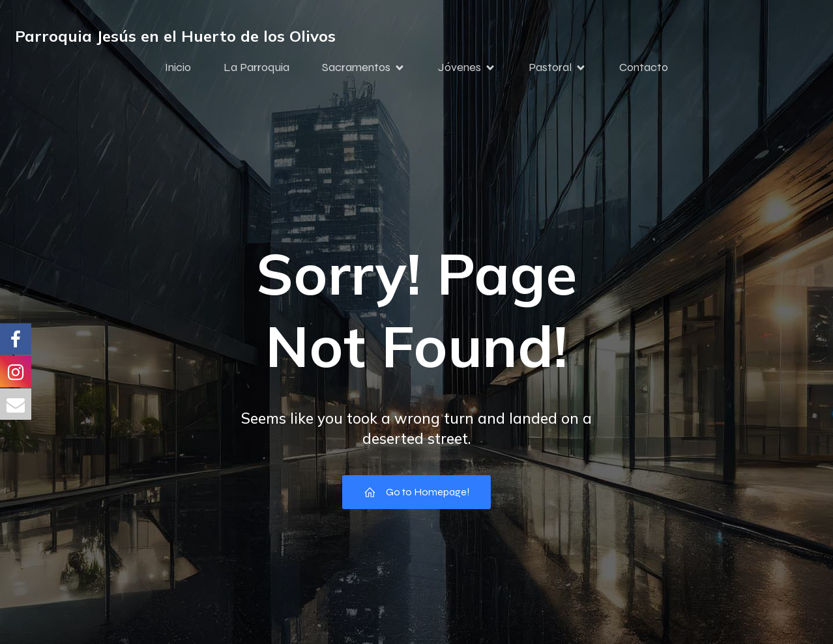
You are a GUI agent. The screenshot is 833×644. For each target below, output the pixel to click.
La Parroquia (256, 67)
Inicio (178, 67)
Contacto (644, 67)
